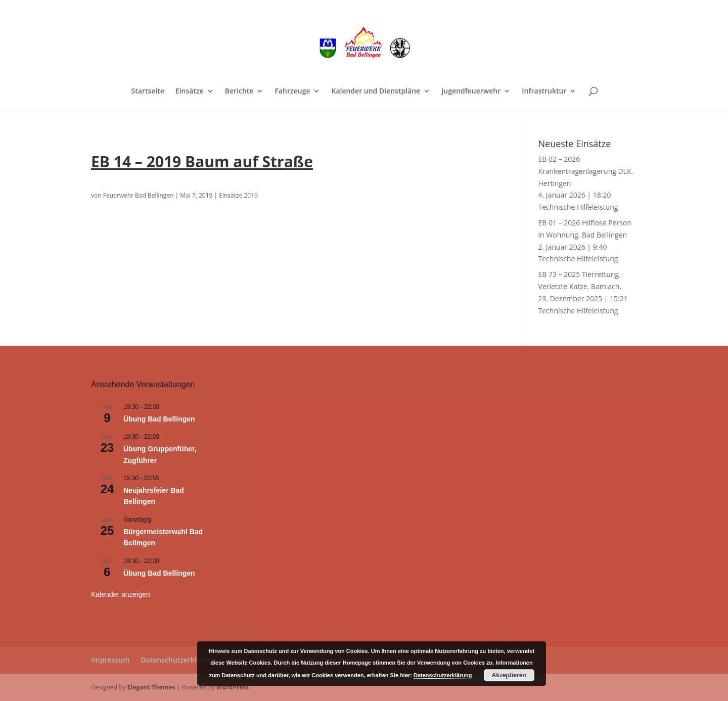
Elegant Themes (151, 687)
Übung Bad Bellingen (159, 419)
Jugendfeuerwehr (471, 91)
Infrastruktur (544, 91)
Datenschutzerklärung (178, 660)
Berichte (239, 91)
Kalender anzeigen (121, 594)
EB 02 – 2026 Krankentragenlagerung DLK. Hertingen (586, 171)
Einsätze (190, 91)
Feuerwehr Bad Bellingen (139, 195)
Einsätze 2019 (238, 195)
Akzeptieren (509, 675)
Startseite (148, 91)
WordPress (233, 687)
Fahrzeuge (292, 91)
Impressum (110, 660)
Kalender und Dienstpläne (376, 91)
